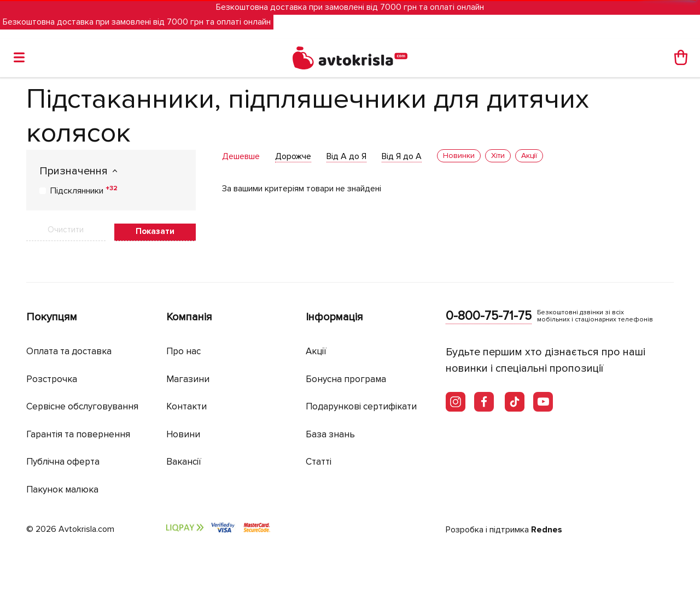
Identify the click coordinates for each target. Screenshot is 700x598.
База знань (330, 434)
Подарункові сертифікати (361, 406)
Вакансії (184, 462)
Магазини (188, 379)
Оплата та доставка (69, 351)
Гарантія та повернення (78, 434)
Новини (183, 434)
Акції (316, 351)
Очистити (66, 230)
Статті (319, 462)
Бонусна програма (346, 379)
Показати (155, 231)
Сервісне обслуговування (82, 406)
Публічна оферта (63, 462)
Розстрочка (52, 379)
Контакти (186, 406)
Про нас (183, 351)
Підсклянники (84, 190)
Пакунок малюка (62, 489)
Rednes (547, 530)
